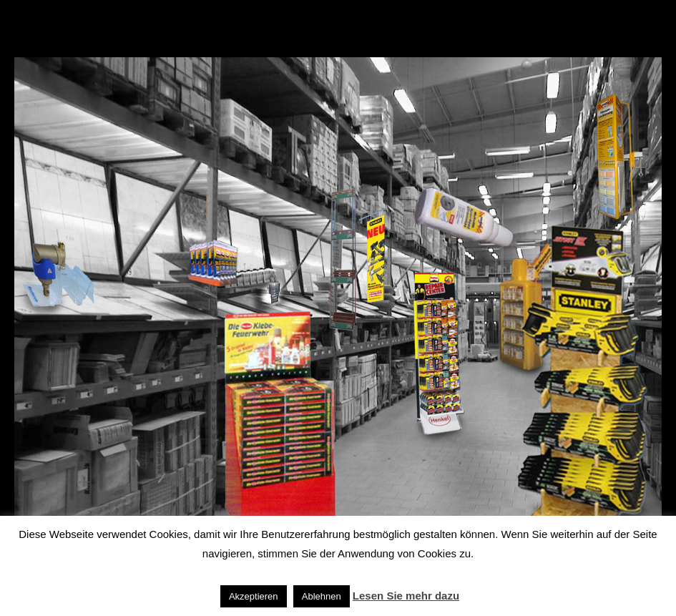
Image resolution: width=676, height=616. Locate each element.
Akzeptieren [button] (254, 596)
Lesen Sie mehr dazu (406, 596)
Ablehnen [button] (322, 596)
